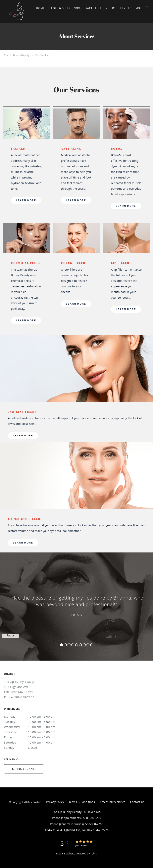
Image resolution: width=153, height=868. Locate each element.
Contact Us (137, 802)
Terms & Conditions (82, 802)
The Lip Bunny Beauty (17, 55)
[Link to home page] (21, 11)
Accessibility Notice (112, 802)
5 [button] (77, 645)
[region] (76, 603)
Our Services (42, 55)
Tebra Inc (35, 802)
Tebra (94, 853)
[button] (147, 8)
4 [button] (73, 645)
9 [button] (92, 645)
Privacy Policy (55, 802)
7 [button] (84, 645)
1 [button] (61, 645)
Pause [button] (11, 635)
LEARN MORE (26, 200)
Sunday (33, 748)
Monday (33, 716)
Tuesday (33, 722)
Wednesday (33, 727)
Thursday (33, 732)
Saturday (33, 742)
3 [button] (69, 645)
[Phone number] (24, 769)
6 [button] (80, 645)
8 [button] (88, 645)
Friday (33, 737)
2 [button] (65, 645)
